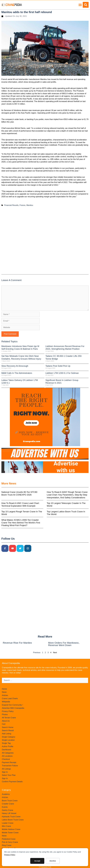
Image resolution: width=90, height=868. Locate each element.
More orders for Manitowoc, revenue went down (64, 644)
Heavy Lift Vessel (9, 813)
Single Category (9, 737)
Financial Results (11, 205)
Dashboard (6, 750)
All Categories (8, 753)
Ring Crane (7, 845)
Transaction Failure (10, 766)
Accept (37, 861)
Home (4, 689)
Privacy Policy (10, 855)
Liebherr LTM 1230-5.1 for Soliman (62, 373)
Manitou (30, 205)
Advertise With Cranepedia (13, 708)
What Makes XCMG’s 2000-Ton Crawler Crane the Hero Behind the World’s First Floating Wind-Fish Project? (21, 523)
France (22, 205)
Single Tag (6, 743)
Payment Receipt (9, 762)
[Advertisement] (45, 241)
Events (5, 807)
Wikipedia (6, 702)
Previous (37, 653)
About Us (6, 721)
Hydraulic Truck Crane (11, 817)
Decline (53, 861)
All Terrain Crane (9, 718)
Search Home (8, 727)
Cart (4, 724)
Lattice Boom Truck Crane (13, 820)
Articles (5, 695)
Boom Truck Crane (10, 801)
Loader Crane (8, 823)
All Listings (6, 769)
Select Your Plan (9, 775)
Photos (5, 714)
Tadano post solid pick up (58, 366)
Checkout (6, 759)
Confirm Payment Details (12, 782)
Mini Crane (6, 826)
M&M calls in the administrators (17, 373)
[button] (80, 5)
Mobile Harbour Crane (11, 829)
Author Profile (8, 746)
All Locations (7, 756)
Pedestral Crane (9, 839)
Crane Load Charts (10, 698)
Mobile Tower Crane (10, 833)
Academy (6, 794)
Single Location (8, 740)
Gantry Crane (7, 810)
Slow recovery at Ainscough (15, 366)
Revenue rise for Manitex (17, 643)
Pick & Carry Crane (10, 842)
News (4, 692)
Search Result (8, 730)
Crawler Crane (8, 804)
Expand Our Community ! (12, 705)
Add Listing (7, 734)
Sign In (5, 772)
